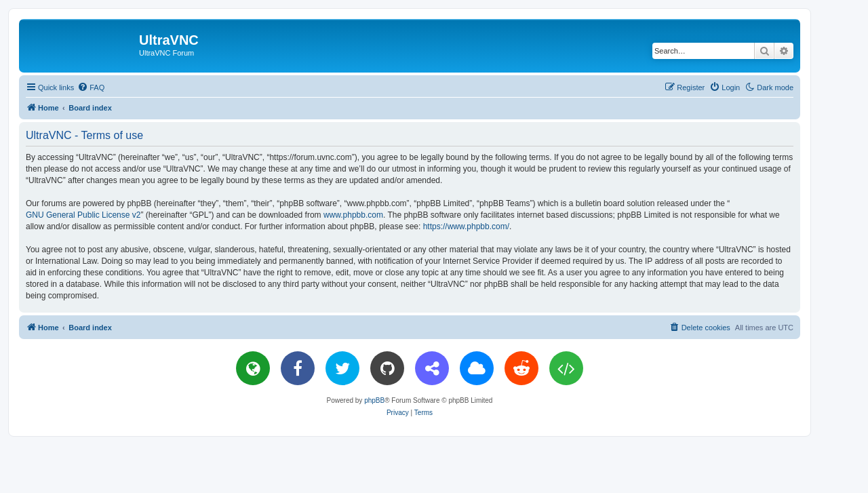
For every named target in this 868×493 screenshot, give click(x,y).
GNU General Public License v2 (83, 215)
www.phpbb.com (353, 215)
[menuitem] (91, 87)
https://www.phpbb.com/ (466, 226)
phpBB (374, 400)
